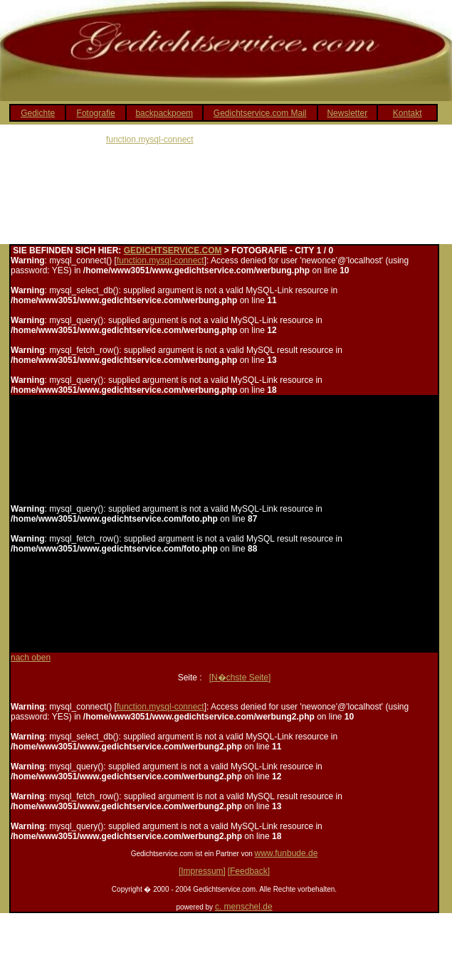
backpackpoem (164, 113)
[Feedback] (249, 871)
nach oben (31, 658)
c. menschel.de (244, 907)
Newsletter (347, 113)
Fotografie (96, 113)
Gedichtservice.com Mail (260, 113)
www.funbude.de (287, 853)
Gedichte (38, 113)
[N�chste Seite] (240, 678)
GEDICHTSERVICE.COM (173, 251)
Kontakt (408, 113)
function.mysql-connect (150, 139)
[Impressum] (202, 871)
